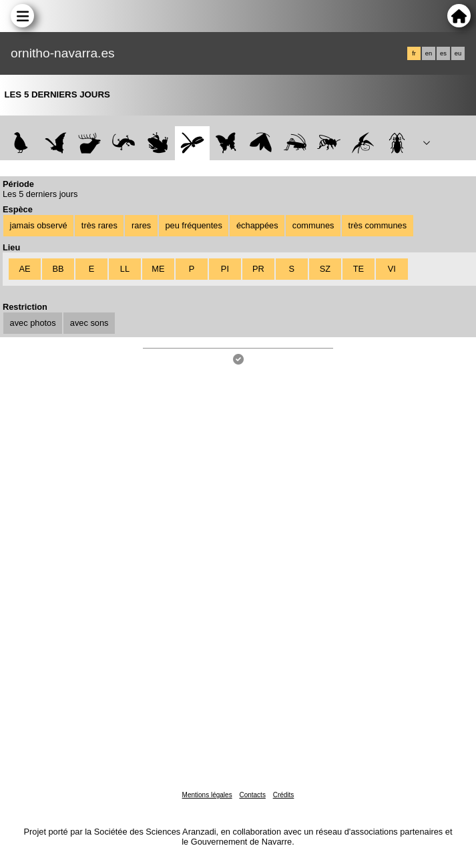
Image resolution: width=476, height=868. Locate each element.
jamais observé (39, 225)
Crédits (284, 795)
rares (141, 225)
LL (125, 269)
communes (313, 225)
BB (58, 269)
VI (392, 269)
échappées (257, 225)
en (429, 53)
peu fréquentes (193, 225)
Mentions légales (207, 795)
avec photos (33, 323)
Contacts (252, 795)
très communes (378, 225)
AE (24, 269)
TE (359, 269)
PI (225, 269)
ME (158, 269)
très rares (99, 225)
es (443, 53)
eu (458, 53)
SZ (325, 269)
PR (258, 269)
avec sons (89, 323)
